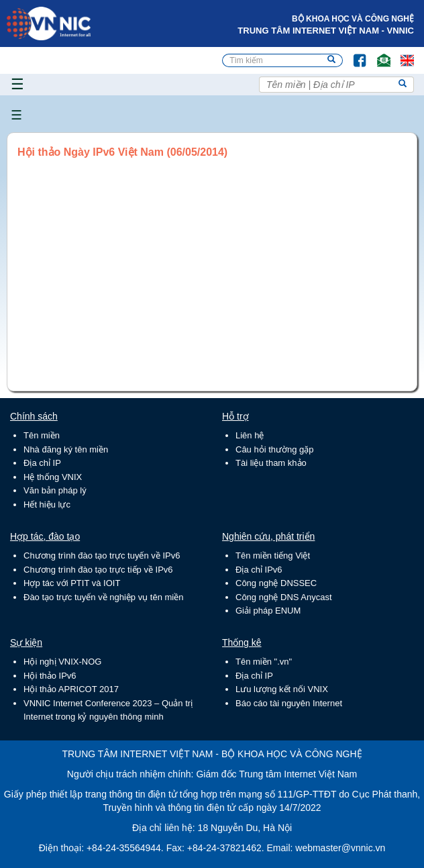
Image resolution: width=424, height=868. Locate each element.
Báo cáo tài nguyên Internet (289, 703)
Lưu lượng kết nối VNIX (282, 689)
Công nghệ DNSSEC (276, 583)
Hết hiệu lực (47, 504)
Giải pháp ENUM (268, 611)
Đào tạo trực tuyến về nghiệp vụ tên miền (103, 597)
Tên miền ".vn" (264, 662)
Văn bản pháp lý (55, 490)
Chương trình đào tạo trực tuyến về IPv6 (102, 556)
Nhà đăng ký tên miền (66, 449)
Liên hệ (250, 435)
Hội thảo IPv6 (50, 676)
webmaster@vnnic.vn (340, 848)
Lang (401, 54)
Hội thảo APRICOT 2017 (71, 689)
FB (353, 54)
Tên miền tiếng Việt (273, 556)
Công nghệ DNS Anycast (284, 597)
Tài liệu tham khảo (271, 463)
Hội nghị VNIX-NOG (62, 662)
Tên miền (42, 435)
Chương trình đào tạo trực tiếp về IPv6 (98, 570)
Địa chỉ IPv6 (259, 570)
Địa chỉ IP (42, 463)
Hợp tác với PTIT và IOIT (72, 583)
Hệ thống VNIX (53, 477)
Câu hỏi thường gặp (275, 449)
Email (378, 54)
